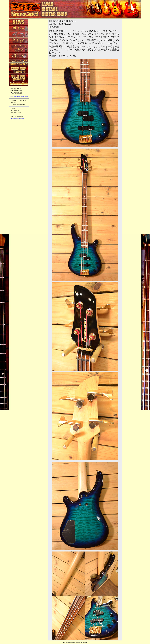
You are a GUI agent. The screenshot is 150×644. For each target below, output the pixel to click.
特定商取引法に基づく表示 (19, 97)
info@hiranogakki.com (17, 118)
